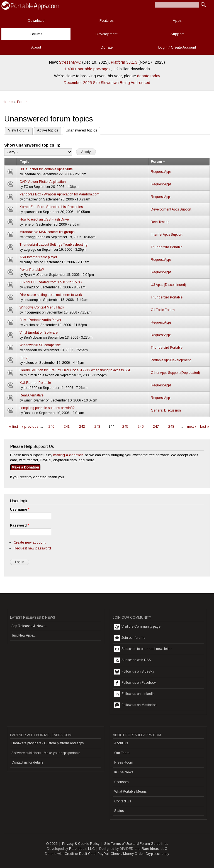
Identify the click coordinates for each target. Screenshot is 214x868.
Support (177, 34)
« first (13, 426)
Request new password (32, 548)
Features (107, 21)
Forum (158, 162)
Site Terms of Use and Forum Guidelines (136, 844)
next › (192, 426)
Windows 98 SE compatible (40, 345)
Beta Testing (160, 222)
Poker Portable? (32, 270)
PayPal (103, 854)
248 (171, 426)
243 (97, 426)
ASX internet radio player (38, 257)
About (36, 47)
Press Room (124, 762)
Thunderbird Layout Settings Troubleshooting (53, 245)
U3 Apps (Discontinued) (168, 285)
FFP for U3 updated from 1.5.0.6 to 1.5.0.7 (51, 282)
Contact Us (123, 801)
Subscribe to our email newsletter (143, 649)
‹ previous (30, 426)
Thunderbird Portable (167, 247)
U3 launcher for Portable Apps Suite (46, 169)
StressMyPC (70, 62)
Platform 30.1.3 (124, 62)
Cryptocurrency (157, 854)
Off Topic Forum (163, 310)
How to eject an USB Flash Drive (44, 219)
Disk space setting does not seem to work (51, 295)
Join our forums (130, 638)
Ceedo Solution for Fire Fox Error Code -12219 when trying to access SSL (75, 370)
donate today (149, 76)
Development (106, 34)
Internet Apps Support (166, 235)
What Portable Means (130, 792)
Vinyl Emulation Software (39, 333)
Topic (24, 162)
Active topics (48, 130)
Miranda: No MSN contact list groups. (47, 232)
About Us (121, 743)
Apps (177, 21)
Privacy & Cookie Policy (81, 844)
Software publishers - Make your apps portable (46, 753)
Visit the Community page (137, 627)
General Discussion (166, 410)
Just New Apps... (24, 635)
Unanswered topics (80, 130)
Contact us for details (27, 762)
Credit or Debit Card (80, 854)
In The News (124, 772)
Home (8, 102)
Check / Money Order (127, 854)
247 (156, 426)
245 (125, 426)
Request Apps (161, 172)
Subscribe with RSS (133, 660)
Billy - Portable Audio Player (40, 320)
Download (36, 21)
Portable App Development (171, 360)
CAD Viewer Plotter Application (43, 182)
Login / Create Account (177, 47)
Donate (107, 47)
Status (119, 811)
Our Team (122, 753)
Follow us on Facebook (135, 683)
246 (141, 426)
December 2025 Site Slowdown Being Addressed (107, 83)
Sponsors (121, 782)
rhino (23, 358)
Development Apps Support (171, 209)
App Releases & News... (30, 626)
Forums (36, 34)
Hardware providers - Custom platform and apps (48, 743)
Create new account (30, 542)
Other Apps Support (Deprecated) (175, 373)
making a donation (68, 455)
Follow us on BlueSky (134, 672)
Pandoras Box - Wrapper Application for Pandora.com (59, 194)
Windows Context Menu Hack (42, 307)
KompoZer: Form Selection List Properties (51, 207)
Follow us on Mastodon (135, 705)
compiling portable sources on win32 (47, 408)
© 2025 (52, 844)
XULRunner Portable (35, 383)
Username (20, 510)
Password (20, 525)
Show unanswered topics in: (32, 145)
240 (51, 426)
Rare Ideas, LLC (82, 849)
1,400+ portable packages (87, 69)
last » (205, 426)
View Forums (19, 130)
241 (67, 426)
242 (82, 426)
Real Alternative (31, 395)
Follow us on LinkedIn (134, 694)
